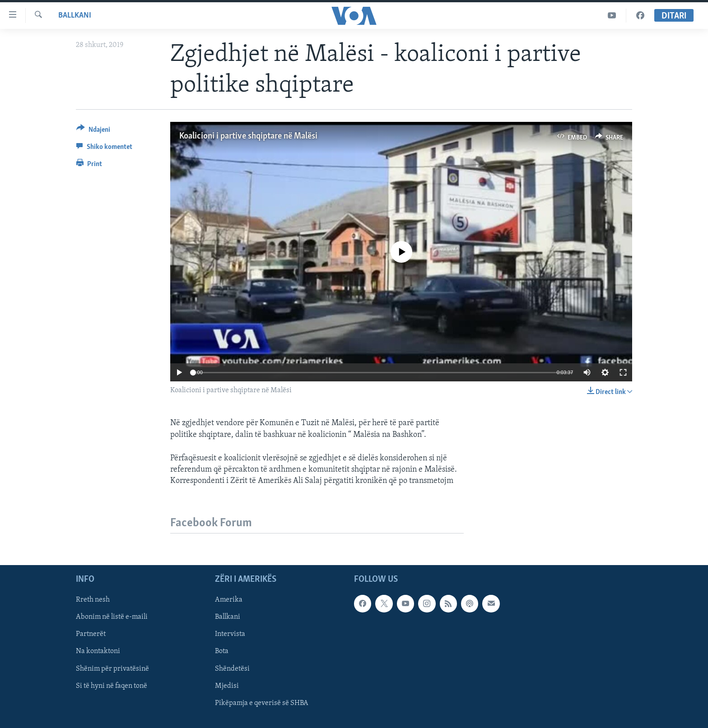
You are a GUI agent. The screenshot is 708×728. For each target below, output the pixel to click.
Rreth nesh (93, 600)
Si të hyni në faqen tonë (112, 686)
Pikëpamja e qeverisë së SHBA (262, 703)
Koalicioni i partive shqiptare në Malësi (248, 136)
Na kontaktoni (98, 652)
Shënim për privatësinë (112, 669)
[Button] (93, 131)
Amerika (229, 600)
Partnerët (91, 635)
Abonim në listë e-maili (112, 617)
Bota (222, 652)
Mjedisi (227, 686)
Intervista (230, 635)
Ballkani (75, 16)
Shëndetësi (232, 669)
